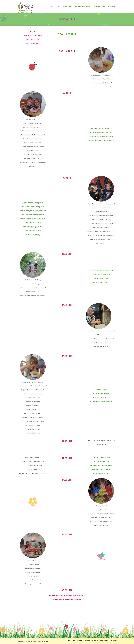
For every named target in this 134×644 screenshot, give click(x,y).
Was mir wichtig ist (92, 641)
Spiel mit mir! (105, 641)
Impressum (45, 641)
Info (73, 641)
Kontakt (114, 641)
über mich (80, 641)
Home (68, 641)
